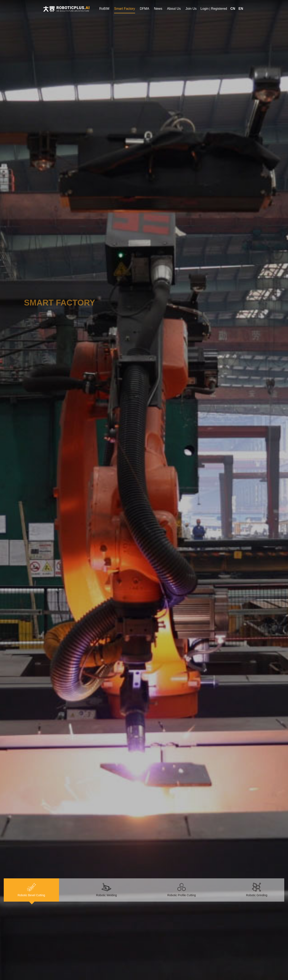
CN (233, 9)
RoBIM (104, 9)
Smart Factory (124, 9)
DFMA (145, 9)
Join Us (191, 9)
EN (241, 9)
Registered (219, 9)
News (158, 9)
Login (205, 9)
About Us (174, 9)
